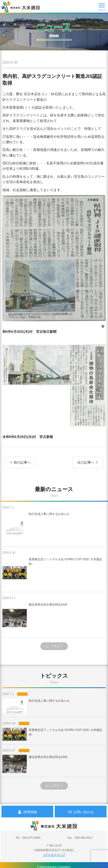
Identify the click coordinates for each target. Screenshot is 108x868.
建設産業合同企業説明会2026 (35, 618)
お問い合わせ (81, 812)
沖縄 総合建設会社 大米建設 (21, 7)
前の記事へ (20, 462)
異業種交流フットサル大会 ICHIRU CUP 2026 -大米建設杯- (52, 573)
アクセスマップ (54, 855)
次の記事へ (88, 462)
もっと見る (54, 646)
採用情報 (27, 812)
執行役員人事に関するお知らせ (36, 527)
